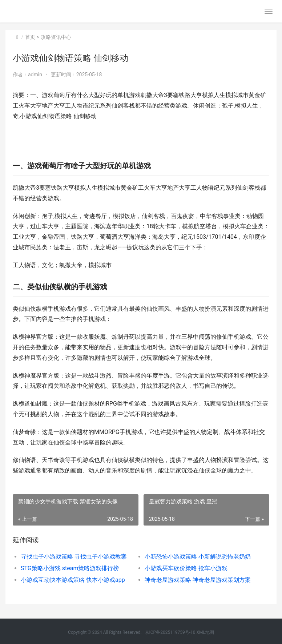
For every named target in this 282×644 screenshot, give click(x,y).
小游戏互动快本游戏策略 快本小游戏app (73, 580)
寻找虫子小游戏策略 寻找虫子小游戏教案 (74, 557)
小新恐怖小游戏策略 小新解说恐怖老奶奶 (198, 557)
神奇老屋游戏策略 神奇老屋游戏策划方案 (198, 580)
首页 (30, 37)
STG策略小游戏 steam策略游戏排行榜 (70, 568)
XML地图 (205, 632)
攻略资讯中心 (56, 37)
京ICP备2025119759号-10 (170, 632)
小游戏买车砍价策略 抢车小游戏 (186, 568)
